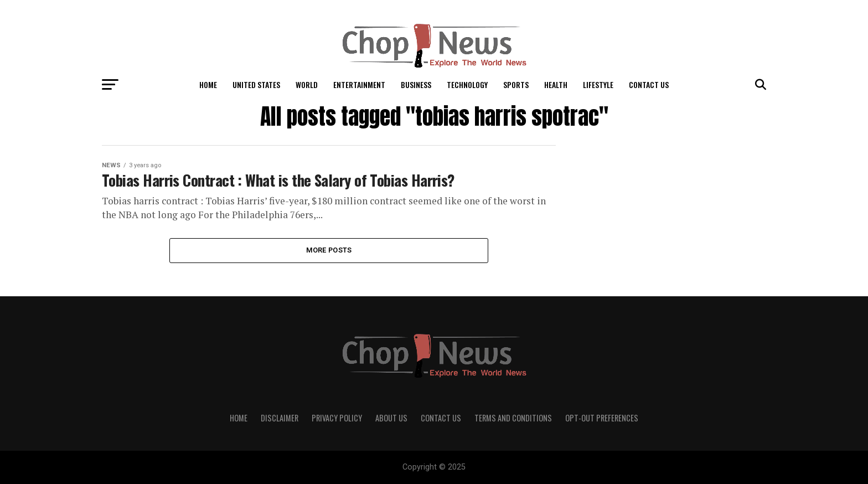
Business (416, 84)
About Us (391, 418)
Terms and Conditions (513, 418)
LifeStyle (598, 84)
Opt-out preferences (602, 418)
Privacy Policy (337, 418)
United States (256, 84)
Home (208, 84)
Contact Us (649, 84)
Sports (516, 84)
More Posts (329, 250)
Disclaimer (280, 418)
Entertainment (359, 84)
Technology (467, 84)
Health (556, 84)
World (307, 84)
